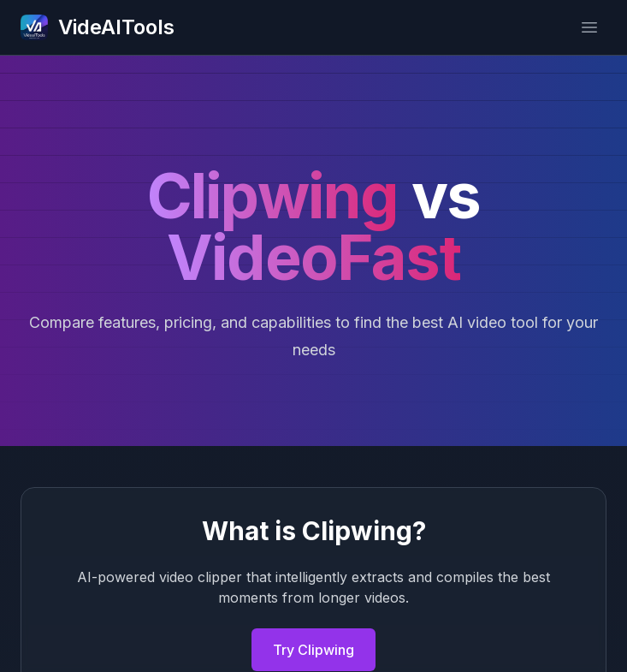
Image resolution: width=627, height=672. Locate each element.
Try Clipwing (313, 650)
